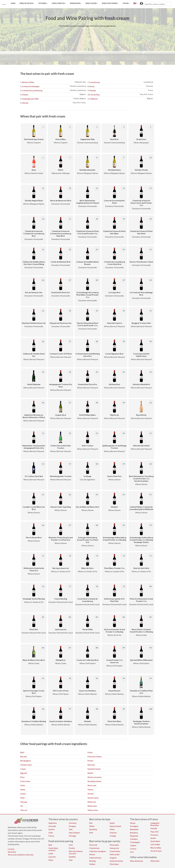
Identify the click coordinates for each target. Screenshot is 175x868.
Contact (11, 849)
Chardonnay (94, 848)
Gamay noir (114, 848)
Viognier (113, 858)
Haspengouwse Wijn (30, 99)
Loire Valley (155, 844)
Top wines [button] (42, 3)
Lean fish (52, 857)
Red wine (91, 765)
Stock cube (92, 785)
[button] (135, 3)
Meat (22, 798)
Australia (52, 826)
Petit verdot (115, 854)
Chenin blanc (115, 851)
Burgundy (134, 836)
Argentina (53, 823)
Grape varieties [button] (58, 3)
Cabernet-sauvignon (98, 851)
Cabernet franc (95, 858)
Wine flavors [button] (91, 3)
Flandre (25, 95)
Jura (132, 852)
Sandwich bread (94, 769)
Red (91, 823)
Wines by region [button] (26, 3)
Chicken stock (26, 765)
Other (112, 829)
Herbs (23, 789)
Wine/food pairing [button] (110, 3)
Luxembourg (94, 82)
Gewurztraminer (116, 861)
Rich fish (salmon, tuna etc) (76, 852)
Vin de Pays (95, 95)
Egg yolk (24, 773)
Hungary (72, 826)
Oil (22, 806)
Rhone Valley (156, 848)
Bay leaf (23, 756)
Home (13, 3)
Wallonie (94, 99)
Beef (50, 845)
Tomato (91, 794)
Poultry (72, 848)
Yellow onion (93, 810)
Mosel (92, 86)
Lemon (23, 794)
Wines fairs (155, 861)
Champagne (135, 842)
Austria (51, 829)
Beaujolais (134, 829)
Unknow (113, 833)
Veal (71, 860)
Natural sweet (115, 826)
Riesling (92, 861)
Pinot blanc (114, 864)
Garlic (23, 785)
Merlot (92, 854)
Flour (22, 777)
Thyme (90, 789)
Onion (90, 752)
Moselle (93, 90)
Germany (73, 823)
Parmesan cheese (95, 756)
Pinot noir (93, 845)
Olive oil (24, 810)
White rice (92, 802)
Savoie (153, 838)
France (51, 836)
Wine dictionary (137, 861)
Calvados (134, 839)
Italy (71, 829)
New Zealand (74, 833)
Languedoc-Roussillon (155, 824)
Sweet (112, 823)
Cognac (133, 845)
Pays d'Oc (155, 832)
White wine (92, 806)
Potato (90, 761)
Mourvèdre (114, 845)
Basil (22, 752)
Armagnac (134, 826)
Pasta (51, 860)
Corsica (133, 849)
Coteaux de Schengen (31, 86)
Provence (154, 835)
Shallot (90, 773)
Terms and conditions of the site (21, 855)
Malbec (92, 864)
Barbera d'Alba (28, 82)
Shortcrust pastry (95, 777)
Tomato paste (93, 798)
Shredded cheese (94, 781)
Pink (91, 833)
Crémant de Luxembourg (32, 90)
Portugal (72, 836)
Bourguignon (26, 761)
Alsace (133, 823)
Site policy (12, 852)
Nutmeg (24, 802)
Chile (51, 833)
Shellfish (72, 857)
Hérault (25, 103)
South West (155, 841)
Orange (113, 836)
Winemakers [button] (75, 3)
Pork (71, 845)
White (92, 826)
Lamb (51, 853)
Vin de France (156, 851)
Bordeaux (134, 833)
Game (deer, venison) (53, 849)
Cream (23, 769)
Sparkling (93, 829)
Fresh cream (25, 781)
